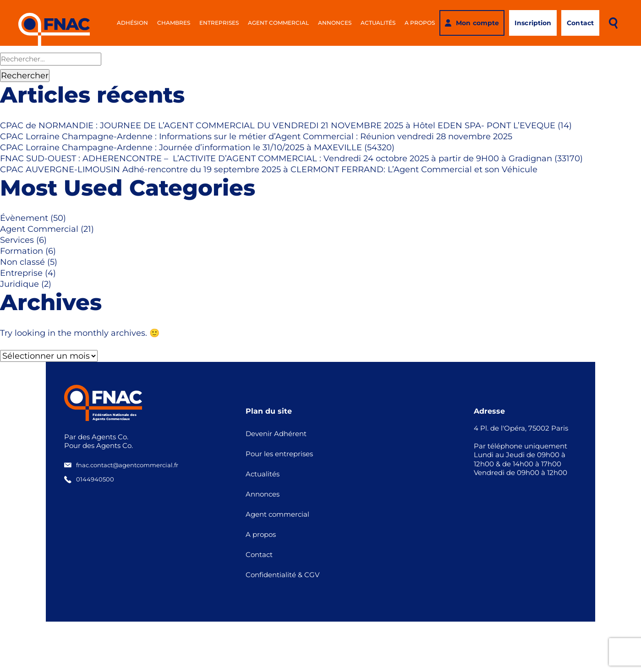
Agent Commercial (39, 229)
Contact (259, 555)
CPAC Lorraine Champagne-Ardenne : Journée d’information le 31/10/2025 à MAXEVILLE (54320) (197, 148)
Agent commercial (278, 23)
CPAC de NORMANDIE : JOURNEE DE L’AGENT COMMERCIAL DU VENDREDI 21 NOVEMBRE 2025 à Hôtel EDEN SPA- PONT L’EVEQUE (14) (286, 126)
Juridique (19, 284)
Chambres (174, 23)
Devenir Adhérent (276, 434)
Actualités (378, 23)
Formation (22, 251)
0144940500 (89, 480)
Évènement (24, 218)
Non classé (22, 262)
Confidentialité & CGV (282, 575)
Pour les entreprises (279, 454)
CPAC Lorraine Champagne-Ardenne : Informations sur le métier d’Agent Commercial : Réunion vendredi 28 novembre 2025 (256, 137)
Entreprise (21, 273)
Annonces (335, 23)
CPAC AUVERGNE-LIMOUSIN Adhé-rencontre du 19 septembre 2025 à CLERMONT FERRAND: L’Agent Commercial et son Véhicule (269, 169)
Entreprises (219, 23)
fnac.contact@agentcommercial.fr (121, 465)
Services (17, 240)
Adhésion (132, 23)
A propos (420, 23)
